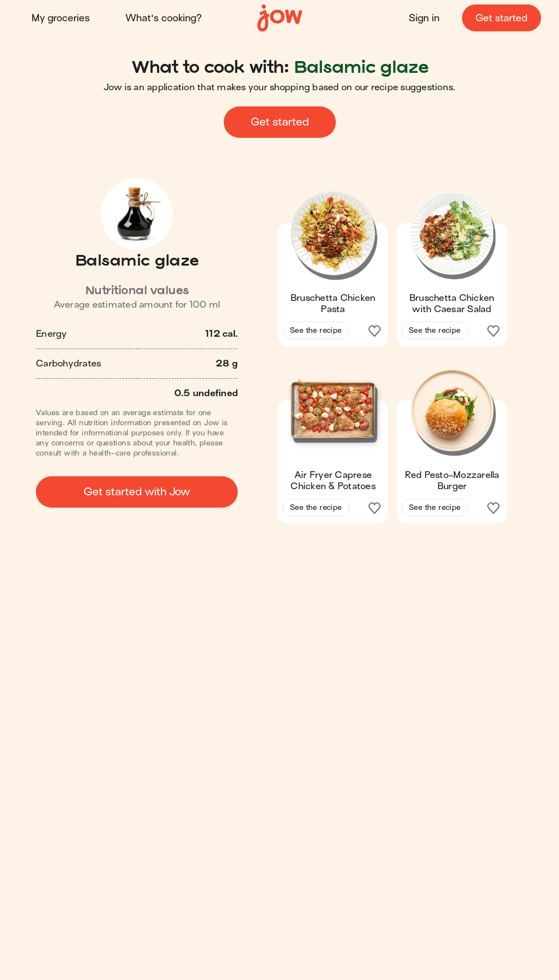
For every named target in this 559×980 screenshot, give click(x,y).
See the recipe (316, 330)
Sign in (424, 18)
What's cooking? (164, 18)
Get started (502, 18)
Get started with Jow (137, 492)
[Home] (280, 18)
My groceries (61, 18)
